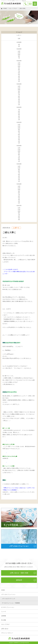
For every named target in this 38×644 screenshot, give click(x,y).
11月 (19, 53)
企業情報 (4, 616)
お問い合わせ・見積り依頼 (19, 573)
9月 (19, 56)
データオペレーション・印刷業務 (11, 603)
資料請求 (19, 580)
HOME (5, 8)
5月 (19, 75)
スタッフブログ (13, 8)
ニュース (4, 611)
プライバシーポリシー (7, 633)
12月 (19, 51)
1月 (19, 81)
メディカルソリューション (8, 594)
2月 (19, 46)
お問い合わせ (5, 629)
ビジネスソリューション (8, 607)
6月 (19, 73)
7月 (19, 58)
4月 (19, 76)
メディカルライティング (8, 599)
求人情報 (4, 620)
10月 (19, 55)
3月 (19, 45)
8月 (19, 70)
